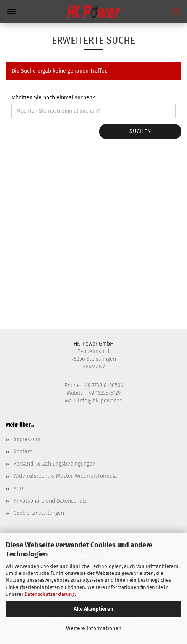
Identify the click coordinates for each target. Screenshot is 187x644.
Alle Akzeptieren (93, 609)
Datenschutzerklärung (50, 594)
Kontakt (23, 452)
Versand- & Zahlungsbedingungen (54, 464)
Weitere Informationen (94, 629)
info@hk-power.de (100, 401)
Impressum (27, 439)
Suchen (140, 131)
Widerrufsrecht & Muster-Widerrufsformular (66, 476)
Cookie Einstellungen (39, 513)
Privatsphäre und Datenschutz (50, 501)
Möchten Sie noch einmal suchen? (53, 98)
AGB (18, 489)
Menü (11, 11)
